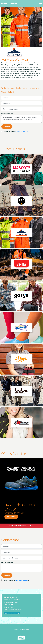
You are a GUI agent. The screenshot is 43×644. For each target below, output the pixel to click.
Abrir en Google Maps (12, 613)
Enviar (7, 127)
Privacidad (16, 629)
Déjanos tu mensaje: (7, 114)
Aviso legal (22, 629)
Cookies (27, 629)
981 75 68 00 (14, 604)
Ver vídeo (11, 517)
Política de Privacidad (22, 131)
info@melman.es (13, 602)
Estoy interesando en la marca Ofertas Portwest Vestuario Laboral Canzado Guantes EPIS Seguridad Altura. (21, 119)
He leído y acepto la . (16, 131)
